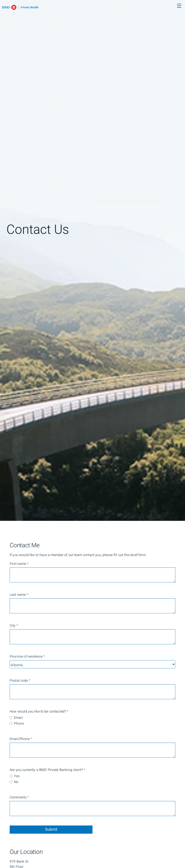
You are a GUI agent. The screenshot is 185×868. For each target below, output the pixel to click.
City (14, 626)
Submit (51, 829)
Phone (19, 724)
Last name (19, 595)
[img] (92, 260)
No (16, 782)
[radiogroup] (92, 721)
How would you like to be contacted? (27, 711)
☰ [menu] (179, 6)
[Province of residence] (92, 664)
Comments (19, 797)
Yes (17, 776)
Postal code (20, 681)
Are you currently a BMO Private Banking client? (27, 770)
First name (19, 564)
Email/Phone (21, 739)
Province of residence (27, 657)
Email (18, 718)
